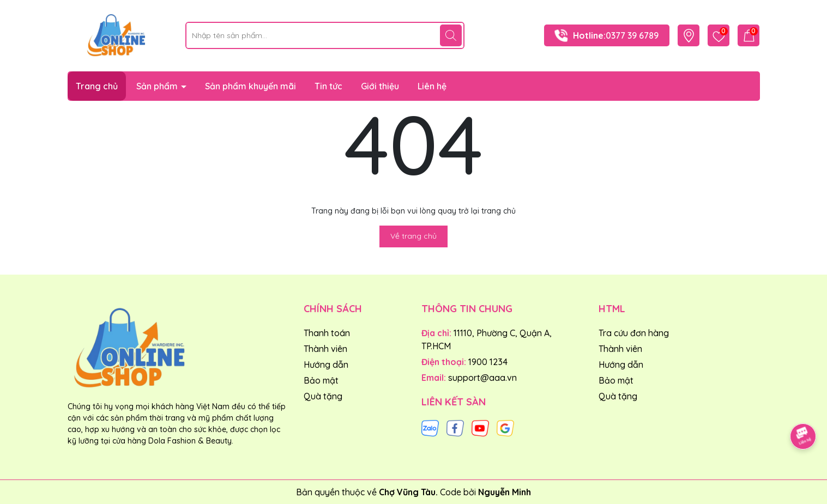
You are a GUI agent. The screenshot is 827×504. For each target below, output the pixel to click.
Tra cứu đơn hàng (634, 333)
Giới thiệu (380, 86)
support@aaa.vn (482, 378)
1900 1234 (488, 362)
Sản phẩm (158, 86)
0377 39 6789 (632, 35)
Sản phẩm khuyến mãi (250, 86)
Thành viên (325, 349)
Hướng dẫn (326, 365)
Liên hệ (432, 86)
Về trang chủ (413, 236)
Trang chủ (97, 86)
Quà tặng (323, 396)
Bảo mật (321, 380)
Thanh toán (327, 333)
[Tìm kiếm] (451, 35)
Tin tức (328, 86)
